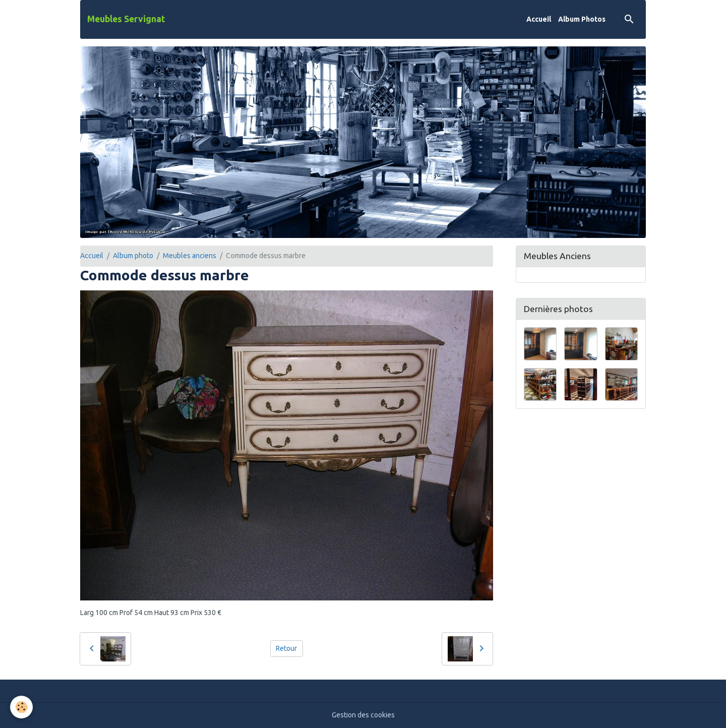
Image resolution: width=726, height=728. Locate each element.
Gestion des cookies (363, 715)
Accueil (539, 19)
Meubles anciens (190, 256)
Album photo (133, 256)
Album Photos (582, 19)
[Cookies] (21, 707)
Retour (286, 648)
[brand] (126, 19)
